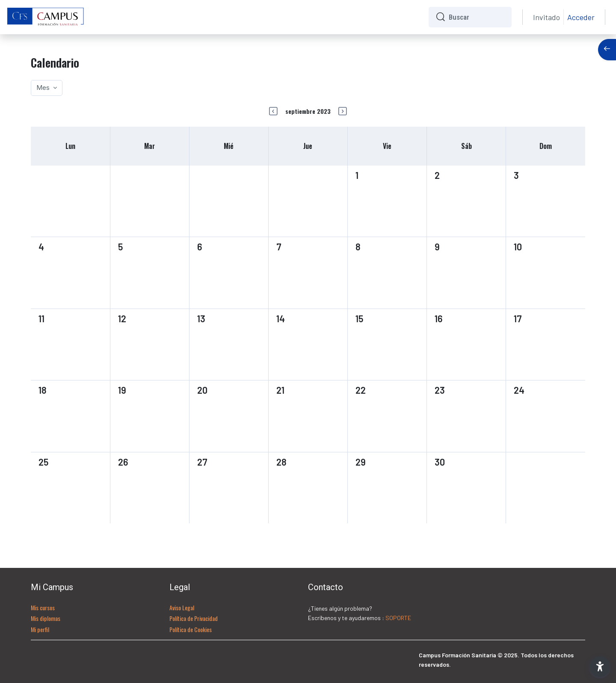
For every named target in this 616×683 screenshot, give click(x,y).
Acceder (581, 17)
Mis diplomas (46, 618)
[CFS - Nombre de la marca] (46, 17)
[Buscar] (477, 17)
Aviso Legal (182, 607)
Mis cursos (43, 607)
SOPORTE (398, 618)
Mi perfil (40, 629)
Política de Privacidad (194, 618)
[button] (600, 667)
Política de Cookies (191, 629)
